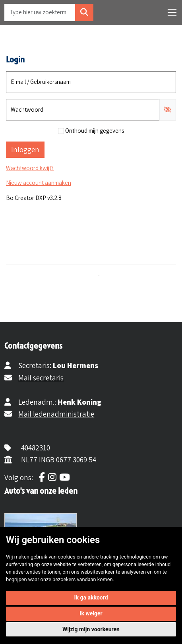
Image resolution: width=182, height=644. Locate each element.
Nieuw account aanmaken (39, 183)
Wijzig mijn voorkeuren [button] (91, 629)
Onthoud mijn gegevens (95, 131)
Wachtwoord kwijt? (30, 168)
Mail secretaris (41, 378)
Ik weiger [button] (91, 613)
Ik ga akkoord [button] (91, 597)
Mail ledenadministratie (56, 414)
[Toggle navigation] (172, 12)
